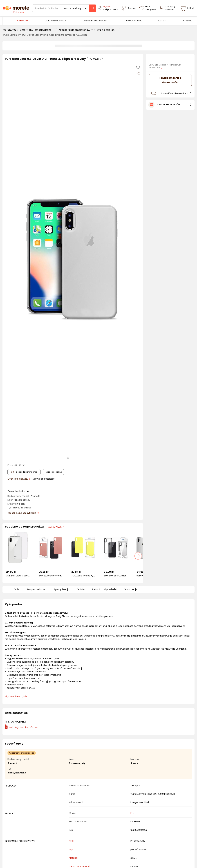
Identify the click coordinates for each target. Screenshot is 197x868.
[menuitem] (56, 21)
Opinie (81, 589)
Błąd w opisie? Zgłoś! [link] (16, 697)
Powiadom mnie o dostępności (170, 80)
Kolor (72, 841)
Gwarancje (131, 589)
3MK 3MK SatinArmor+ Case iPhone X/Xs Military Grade (116, 576)
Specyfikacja (62, 589)
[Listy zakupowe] (148, 8)
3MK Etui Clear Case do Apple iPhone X (18, 576)
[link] (56, 21)
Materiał (73, 858)
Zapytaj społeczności (44, 479)
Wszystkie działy (73, 8)
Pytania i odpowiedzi (104, 589)
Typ (71, 849)
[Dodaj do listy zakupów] (138, 67)
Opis (16, 589)
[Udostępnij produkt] (138, 73)
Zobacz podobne (54, 472)
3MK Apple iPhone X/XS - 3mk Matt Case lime (83, 576)
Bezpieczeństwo (36, 589)
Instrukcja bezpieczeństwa (21, 727)
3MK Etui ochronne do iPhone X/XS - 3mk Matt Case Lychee (51, 576)
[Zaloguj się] (168, 8)
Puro (133, 813)
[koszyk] (188, 8)
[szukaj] (93, 8)
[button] (72, 260)
